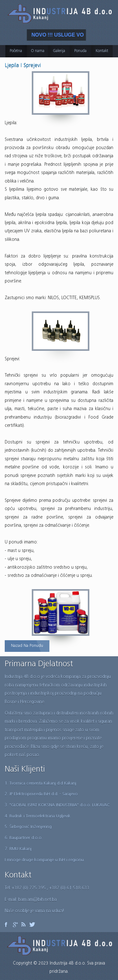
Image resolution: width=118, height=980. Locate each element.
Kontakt (102, 51)
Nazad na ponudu (27, 646)
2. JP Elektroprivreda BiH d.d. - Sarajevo (41, 794)
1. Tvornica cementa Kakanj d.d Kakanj (40, 784)
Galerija (59, 51)
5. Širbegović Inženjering (28, 827)
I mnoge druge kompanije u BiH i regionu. (45, 860)
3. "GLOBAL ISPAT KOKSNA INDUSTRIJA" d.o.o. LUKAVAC (57, 805)
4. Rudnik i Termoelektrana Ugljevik (38, 816)
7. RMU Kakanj (18, 849)
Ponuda (80, 51)
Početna (16, 51)
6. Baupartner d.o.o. (24, 838)
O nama (38, 51)
